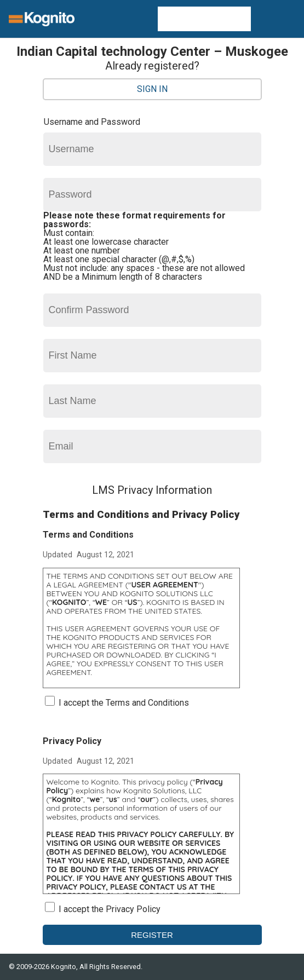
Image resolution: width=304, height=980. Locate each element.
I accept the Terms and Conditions (124, 703)
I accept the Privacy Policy (110, 909)
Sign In (152, 89)
